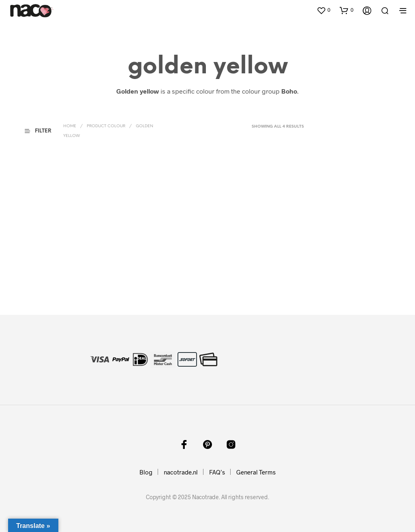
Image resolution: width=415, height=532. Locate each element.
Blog (146, 472)
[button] (323, 10)
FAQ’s (217, 472)
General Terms (256, 472)
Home (70, 126)
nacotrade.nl (181, 472)
